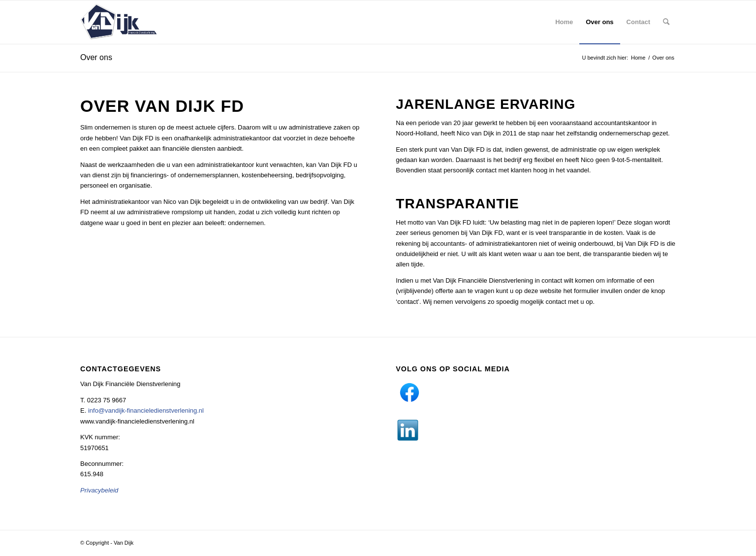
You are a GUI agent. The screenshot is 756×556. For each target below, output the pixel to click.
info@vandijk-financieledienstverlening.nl (146, 410)
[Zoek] (666, 22)
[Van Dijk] (119, 22)
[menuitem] (564, 22)
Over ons (96, 57)
